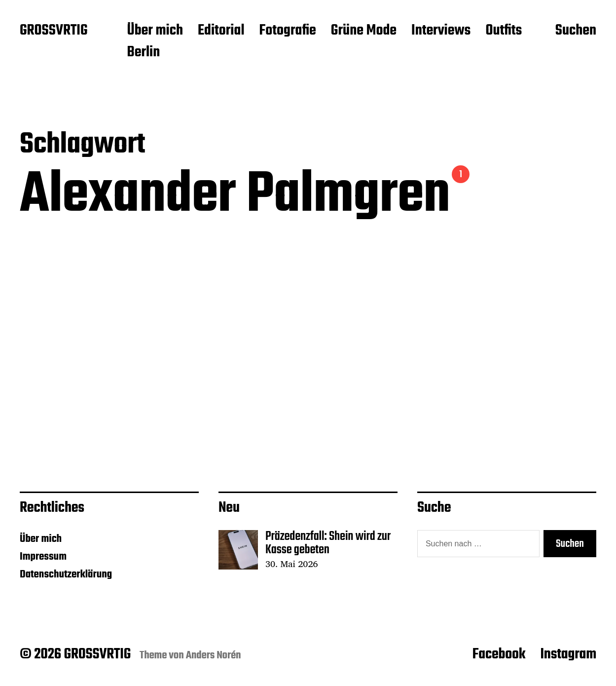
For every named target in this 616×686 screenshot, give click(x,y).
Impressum (43, 557)
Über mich (155, 31)
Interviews (441, 31)
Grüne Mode (364, 31)
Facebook (499, 654)
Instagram (568, 654)
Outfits (504, 31)
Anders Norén (214, 655)
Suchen (576, 31)
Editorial (221, 31)
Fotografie (288, 31)
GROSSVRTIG (54, 31)
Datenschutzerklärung (66, 574)
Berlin (143, 53)
